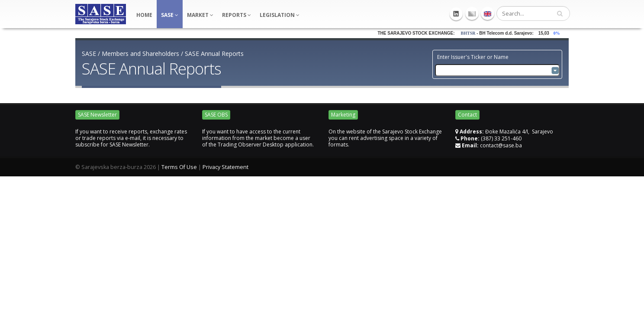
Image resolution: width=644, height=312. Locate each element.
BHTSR (472, 33)
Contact (467, 115)
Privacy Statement (225, 167)
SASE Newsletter (97, 115)
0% (562, 33)
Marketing (343, 115)
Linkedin (456, 14)
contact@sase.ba (501, 145)
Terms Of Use (179, 167)
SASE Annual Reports (214, 54)
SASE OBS (216, 115)
